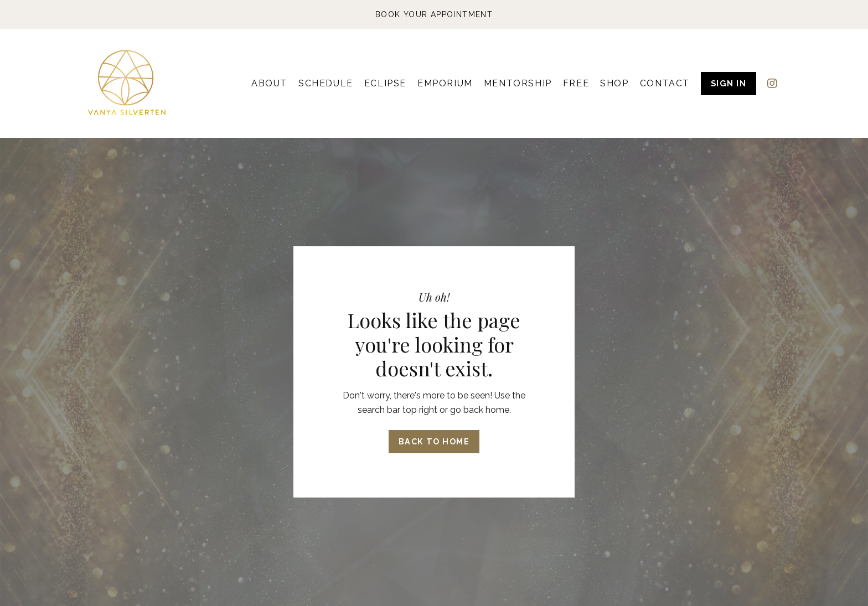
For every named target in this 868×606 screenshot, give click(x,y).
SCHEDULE (326, 83)
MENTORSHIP (518, 83)
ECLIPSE (385, 83)
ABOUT (269, 83)
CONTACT (665, 83)
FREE (576, 83)
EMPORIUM (445, 83)
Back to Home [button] (434, 441)
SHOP (614, 83)
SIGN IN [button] (728, 83)
